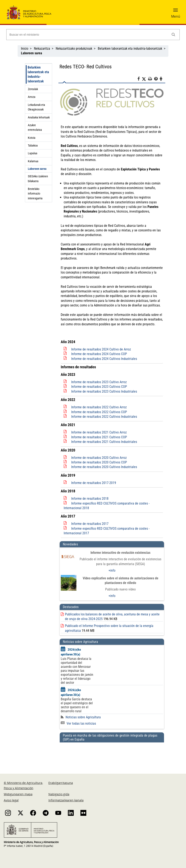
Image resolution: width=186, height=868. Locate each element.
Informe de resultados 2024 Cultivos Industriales (104, 359)
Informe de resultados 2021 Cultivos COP (99, 437)
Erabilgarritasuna (61, 783)
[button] (176, 12)
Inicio (25, 49)
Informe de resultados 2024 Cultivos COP (99, 354)
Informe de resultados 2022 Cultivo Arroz (99, 407)
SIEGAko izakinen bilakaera (38, 179)
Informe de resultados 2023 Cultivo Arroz (99, 382)
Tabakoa (33, 145)
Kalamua (33, 161)
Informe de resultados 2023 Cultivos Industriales (104, 391)
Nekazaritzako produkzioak (74, 49)
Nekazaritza (42, 49)
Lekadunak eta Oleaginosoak (36, 107)
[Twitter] (145, 79)
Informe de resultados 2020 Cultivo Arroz (99, 458)
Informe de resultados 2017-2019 (94, 483)
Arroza (32, 97)
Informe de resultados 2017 (90, 524)
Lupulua (33, 153)
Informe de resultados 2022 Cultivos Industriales (104, 417)
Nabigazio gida (59, 794)
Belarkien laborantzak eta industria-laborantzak (130, 49)
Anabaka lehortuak (39, 117)
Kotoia (32, 138)
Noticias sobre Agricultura (83, 717)
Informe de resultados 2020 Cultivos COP (99, 462)
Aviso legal (11, 800)
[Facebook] (140, 79)
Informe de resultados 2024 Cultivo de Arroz (101, 349)
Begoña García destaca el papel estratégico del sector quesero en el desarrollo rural (77, 705)
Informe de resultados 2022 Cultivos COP (99, 412)
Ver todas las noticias (78, 723)
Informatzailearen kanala (66, 800)
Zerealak (33, 89)
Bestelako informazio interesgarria (35, 194)
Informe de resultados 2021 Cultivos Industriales (104, 442)
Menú (176, 16)
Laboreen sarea (37, 169)
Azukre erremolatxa (35, 127)
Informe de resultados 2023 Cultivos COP (99, 387)
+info (112, 570)
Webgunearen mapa (18, 794)
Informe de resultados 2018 (90, 499)
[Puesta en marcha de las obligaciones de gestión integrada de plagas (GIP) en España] (112, 754)
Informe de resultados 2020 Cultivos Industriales (104, 467)
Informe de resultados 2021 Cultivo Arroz (99, 432)
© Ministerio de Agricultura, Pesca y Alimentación (23, 785)
